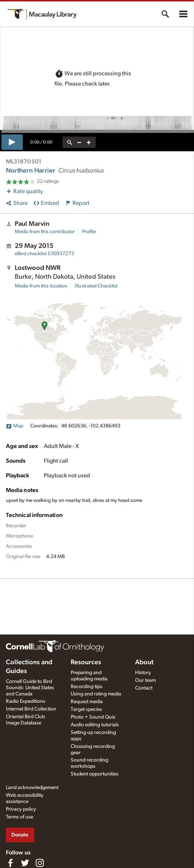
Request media (87, 702)
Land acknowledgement (32, 788)
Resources (86, 662)
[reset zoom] (70, 142)
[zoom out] (79, 142)
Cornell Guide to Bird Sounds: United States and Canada (30, 688)
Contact (144, 688)
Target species (86, 709)
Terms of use (20, 817)
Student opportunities (95, 774)
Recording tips (87, 687)
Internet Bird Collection (31, 709)
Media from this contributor (45, 232)
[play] (12, 142)
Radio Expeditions (26, 701)
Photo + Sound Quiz (93, 717)
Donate (20, 835)
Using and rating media (96, 694)
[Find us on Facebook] (10, 863)
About (144, 662)
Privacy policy (21, 809)
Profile (89, 232)
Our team (145, 680)
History (143, 673)
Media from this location (41, 286)
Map (15, 426)
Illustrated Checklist (96, 286)
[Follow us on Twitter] (25, 863)
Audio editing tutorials (95, 725)
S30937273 (44, 254)
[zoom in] (89, 142)
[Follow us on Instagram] (40, 863)
